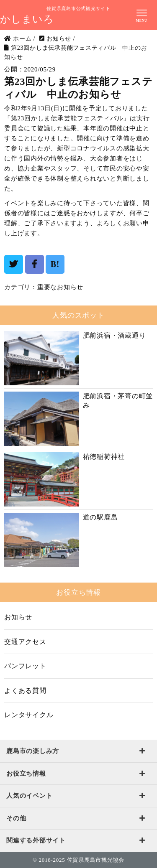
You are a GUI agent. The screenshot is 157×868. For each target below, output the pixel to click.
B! (55, 264)
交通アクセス (25, 642)
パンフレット (25, 666)
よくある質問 (25, 691)
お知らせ (18, 617)
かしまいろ (27, 19)
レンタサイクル (29, 715)
